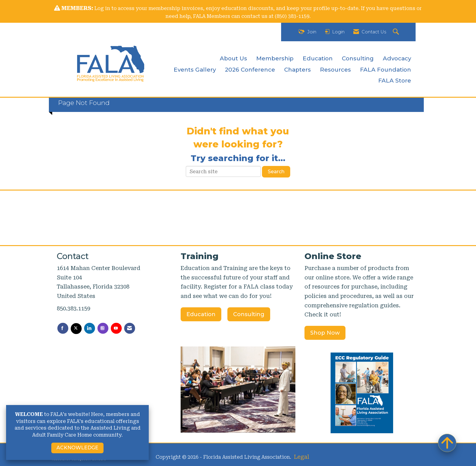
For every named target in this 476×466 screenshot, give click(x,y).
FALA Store (395, 81)
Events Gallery (195, 70)
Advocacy (397, 58)
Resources (335, 70)
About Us (233, 58)
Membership (275, 58)
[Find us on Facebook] (63, 328)
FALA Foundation (386, 70)
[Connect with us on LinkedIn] (90, 328)
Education (318, 58)
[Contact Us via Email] (130, 328)
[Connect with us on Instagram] (103, 328)
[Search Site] (397, 32)
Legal (301, 457)
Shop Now (325, 333)
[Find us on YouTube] (116, 328)
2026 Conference (250, 70)
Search (276, 172)
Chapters (297, 70)
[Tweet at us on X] (76, 329)
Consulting (358, 58)
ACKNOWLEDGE (77, 448)
